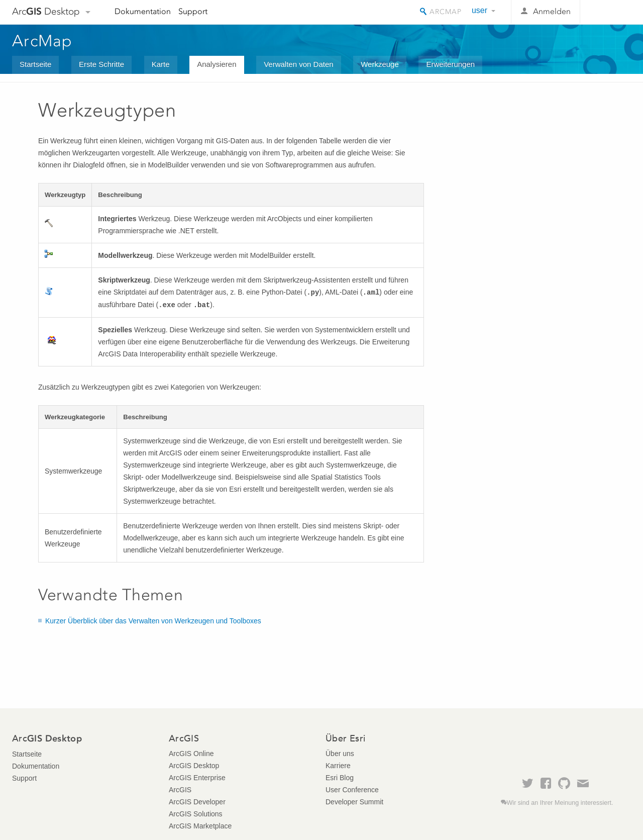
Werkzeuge (380, 64)
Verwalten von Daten (298, 64)
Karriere (338, 766)
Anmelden (552, 11)
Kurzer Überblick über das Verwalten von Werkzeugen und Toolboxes (153, 621)
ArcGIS (180, 790)
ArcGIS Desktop (194, 766)
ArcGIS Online (191, 754)
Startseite (35, 64)
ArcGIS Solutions (196, 814)
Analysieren (217, 64)
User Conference (352, 790)
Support (193, 11)
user (479, 10)
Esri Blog (340, 778)
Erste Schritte (101, 64)
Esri (610, 12)
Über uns (340, 754)
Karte (161, 64)
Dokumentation (143, 11)
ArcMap (42, 41)
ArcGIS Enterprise (197, 778)
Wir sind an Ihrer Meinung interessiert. (560, 803)
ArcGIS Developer (197, 802)
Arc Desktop (46, 11)
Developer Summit (354, 802)
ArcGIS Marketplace (200, 826)
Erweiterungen (450, 64)
